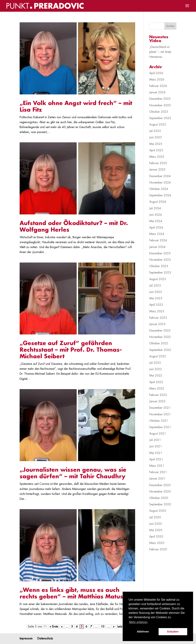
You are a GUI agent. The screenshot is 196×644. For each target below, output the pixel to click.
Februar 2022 (158, 395)
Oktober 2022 (159, 343)
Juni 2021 (156, 446)
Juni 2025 (156, 137)
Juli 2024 (155, 208)
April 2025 (156, 150)
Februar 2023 (158, 318)
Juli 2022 (155, 363)
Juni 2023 (156, 292)
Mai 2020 (156, 530)
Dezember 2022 (160, 331)
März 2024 (157, 234)
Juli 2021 (155, 440)
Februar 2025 (158, 163)
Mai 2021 (156, 453)
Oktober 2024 (159, 189)
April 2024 (156, 228)
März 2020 (157, 543)
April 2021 (156, 459)
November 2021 (160, 414)
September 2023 (160, 273)
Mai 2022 (156, 376)
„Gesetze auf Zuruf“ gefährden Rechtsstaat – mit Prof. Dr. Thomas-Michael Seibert (71, 350)
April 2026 (156, 73)
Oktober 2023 (159, 266)
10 (102, 627)
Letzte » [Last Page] (122, 627)
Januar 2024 (157, 247)
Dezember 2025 (160, 99)
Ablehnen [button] (143, 632)
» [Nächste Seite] (114, 627)
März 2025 (157, 157)
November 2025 (160, 105)
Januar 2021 (157, 479)
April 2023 (156, 305)
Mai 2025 (156, 144)
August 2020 (158, 511)
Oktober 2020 (159, 498)
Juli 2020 (155, 517)
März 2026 (157, 80)
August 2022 (158, 356)
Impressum (26, 639)
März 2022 (157, 389)
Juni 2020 (156, 524)
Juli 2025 (155, 131)
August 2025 (158, 125)
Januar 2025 (157, 170)
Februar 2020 (158, 549)
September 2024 (160, 195)
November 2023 (160, 260)
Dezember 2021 (160, 408)
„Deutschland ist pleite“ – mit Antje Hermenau (160, 52)
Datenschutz (45, 639)
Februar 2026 (158, 86)
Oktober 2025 (159, 112)
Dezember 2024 (160, 176)
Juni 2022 (156, 369)
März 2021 (157, 466)
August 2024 (158, 202)
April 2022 (156, 382)
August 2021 (158, 434)
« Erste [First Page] (54, 627)
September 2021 (160, 427)
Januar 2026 (157, 92)
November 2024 (160, 183)
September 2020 (160, 504)
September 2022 (160, 350)
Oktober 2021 (159, 421)
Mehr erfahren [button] (138, 622)
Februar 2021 (158, 472)
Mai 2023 (156, 298)
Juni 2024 (156, 215)
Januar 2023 (157, 324)
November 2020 (160, 492)
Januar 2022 (157, 401)
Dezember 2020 (160, 485)
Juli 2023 (155, 286)
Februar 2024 (158, 240)
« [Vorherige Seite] (62, 627)
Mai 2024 (156, 221)
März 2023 (157, 311)
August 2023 (158, 279)
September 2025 (160, 118)
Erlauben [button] (173, 632)
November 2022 (160, 337)
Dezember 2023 (160, 253)
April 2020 (156, 537)
